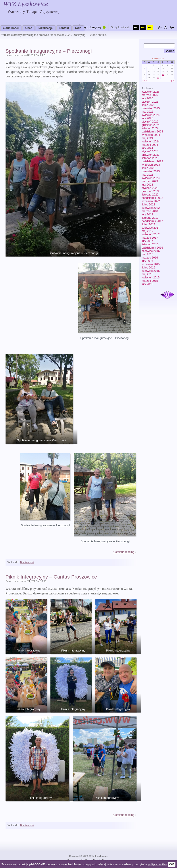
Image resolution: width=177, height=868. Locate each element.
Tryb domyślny (92, 27)
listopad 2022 (150, 194)
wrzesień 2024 (151, 135)
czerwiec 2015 (151, 271)
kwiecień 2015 (151, 277)
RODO (78, 28)
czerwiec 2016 (151, 251)
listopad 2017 (150, 218)
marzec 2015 (150, 281)
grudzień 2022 (151, 191)
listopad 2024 (150, 128)
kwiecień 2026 (151, 92)
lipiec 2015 (148, 267)
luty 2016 (147, 261)
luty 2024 (147, 148)
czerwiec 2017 (151, 228)
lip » (172, 81)
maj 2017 (147, 231)
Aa (136, 27)
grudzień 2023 (151, 155)
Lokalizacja (46, 28)
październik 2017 (152, 221)
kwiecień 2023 (151, 178)
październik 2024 (152, 131)
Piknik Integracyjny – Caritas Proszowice (51, 577)
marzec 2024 (150, 145)
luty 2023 (147, 185)
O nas (28, 28)
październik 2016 (152, 248)
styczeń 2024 (150, 151)
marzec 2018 (150, 211)
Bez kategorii (27, 562)
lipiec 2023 (148, 168)
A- (160, 27)
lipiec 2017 (148, 224)
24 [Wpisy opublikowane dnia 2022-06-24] (163, 75)
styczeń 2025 (150, 122)
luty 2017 (147, 241)
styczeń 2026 (150, 102)
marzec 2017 (150, 238)
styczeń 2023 (150, 188)
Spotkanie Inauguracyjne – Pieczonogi (49, 51)
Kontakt (64, 28)
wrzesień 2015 (151, 264)
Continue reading (124, 552)
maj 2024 (147, 138)
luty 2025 (147, 118)
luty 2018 (147, 214)
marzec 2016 (150, 258)
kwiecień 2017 (151, 234)
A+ (172, 27)
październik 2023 (152, 161)
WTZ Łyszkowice (26, 4)
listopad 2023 (150, 158)
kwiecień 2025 (151, 115)
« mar (145, 81)
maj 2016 (147, 254)
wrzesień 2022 (151, 201)
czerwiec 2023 (151, 171)
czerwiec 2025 (151, 108)
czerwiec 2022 (151, 208)
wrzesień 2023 (151, 165)
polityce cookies (157, 864)
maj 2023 (147, 175)
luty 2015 (147, 284)
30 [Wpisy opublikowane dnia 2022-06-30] (158, 78)
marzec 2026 (150, 95)
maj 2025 (147, 112)
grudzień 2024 (151, 125)
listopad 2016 (150, 244)
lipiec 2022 (148, 204)
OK (172, 864)
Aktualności (11, 28)
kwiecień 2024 (151, 141)
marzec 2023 (150, 181)
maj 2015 (147, 274)
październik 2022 (152, 198)
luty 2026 (147, 98)
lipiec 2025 (148, 105)
